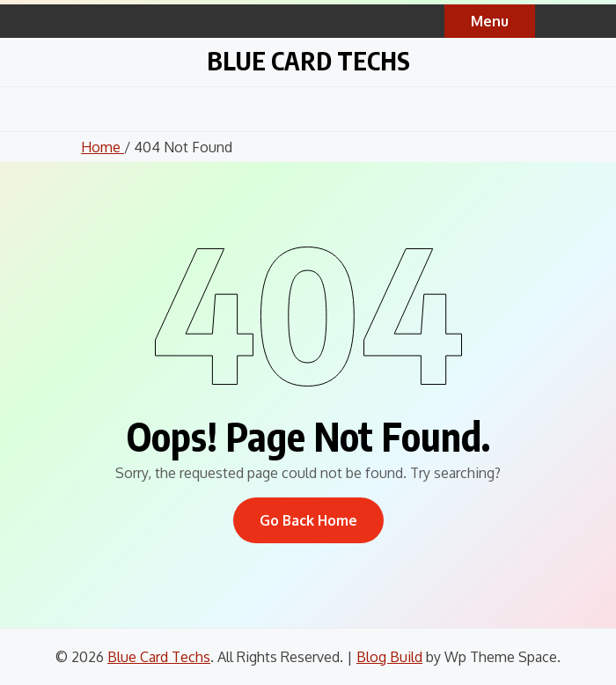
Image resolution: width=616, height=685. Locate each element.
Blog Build (389, 657)
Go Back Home (308, 520)
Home (103, 147)
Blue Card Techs (308, 60)
